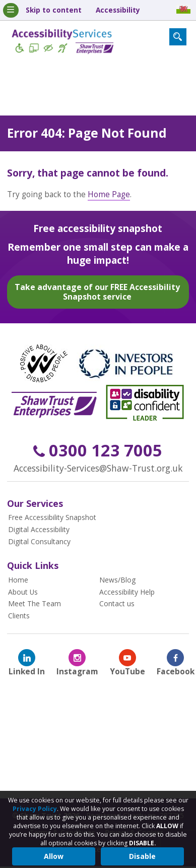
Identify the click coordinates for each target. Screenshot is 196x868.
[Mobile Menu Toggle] (11, 10)
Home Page (109, 194)
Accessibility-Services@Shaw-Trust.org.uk (98, 468)
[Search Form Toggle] (178, 37)
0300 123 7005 (98, 450)
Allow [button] (54, 856)
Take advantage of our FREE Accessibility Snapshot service (97, 291)
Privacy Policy (35, 809)
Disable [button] (142, 856)
